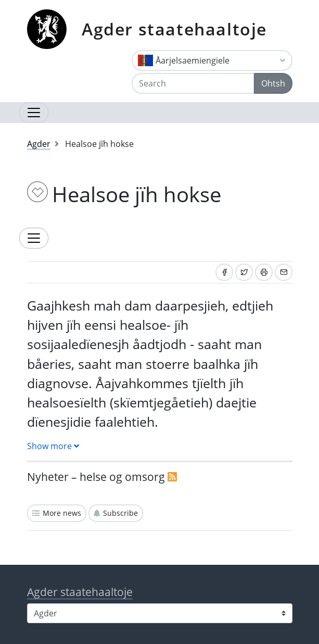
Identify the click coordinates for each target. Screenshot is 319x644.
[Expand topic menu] (34, 238)
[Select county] (160, 613)
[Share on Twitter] (244, 272)
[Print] (264, 272)
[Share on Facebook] (224, 272)
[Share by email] (284, 272)
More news (62, 513)
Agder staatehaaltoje (174, 29)
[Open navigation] (34, 113)
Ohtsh (273, 83)
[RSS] (172, 477)
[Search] (193, 83)
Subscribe (120, 513)
